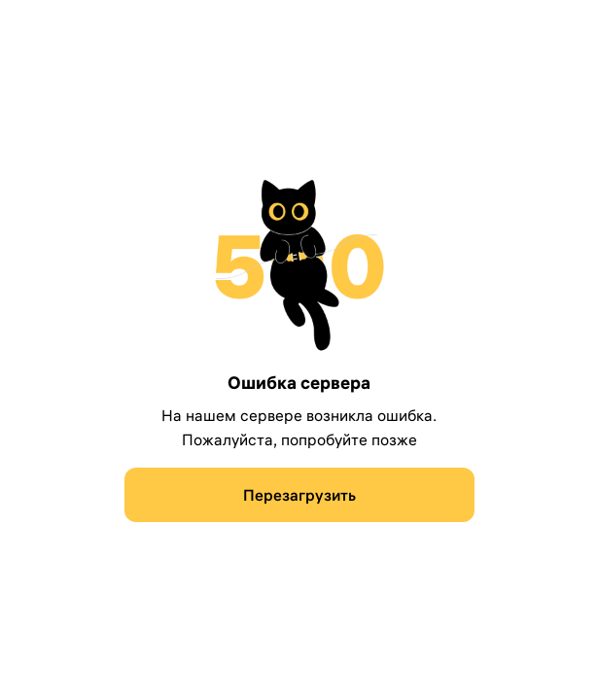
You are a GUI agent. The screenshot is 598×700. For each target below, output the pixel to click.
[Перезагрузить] (299, 495)
